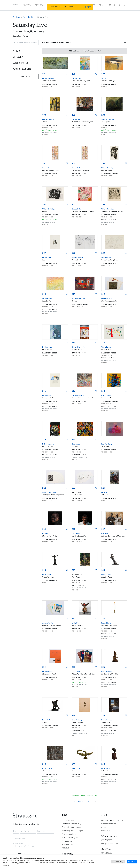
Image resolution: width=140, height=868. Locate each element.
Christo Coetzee (48, 78)
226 (74, 529)
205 (74, 204)
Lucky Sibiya (76, 623)
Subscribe (21, 854)
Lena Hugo (105, 492)
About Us (66, 848)
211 (74, 294)
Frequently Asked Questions (112, 820)
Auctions (17, 17)
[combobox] (16, 830)
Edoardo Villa (106, 575)
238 (74, 715)
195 (44, 74)
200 (103, 115)
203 (103, 163)
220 (74, 440)
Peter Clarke (46, 395)
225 (44, 529)
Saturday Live (29, 17)
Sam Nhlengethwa (78, 298)
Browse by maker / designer (73, 831)
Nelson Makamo (107, 395)
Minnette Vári (47, 257)
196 (74, 74)
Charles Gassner (48, 119)
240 (44, 764)
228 (44, 570)
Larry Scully (76, 671)
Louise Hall (76, 119)
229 (74, 570)
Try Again (87, 7)
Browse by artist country (71, 824)
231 (44, 619)
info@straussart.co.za (110, 844)
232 (74, 619)
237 (44, 715)
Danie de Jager (107, 671)
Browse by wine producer (72, 827)
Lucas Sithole (106, 623)
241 (74, 764)
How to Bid (106, 831)
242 (103, 764)
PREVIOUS (82, 802)
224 (103, 488)
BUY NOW (39, 5)
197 (103, 74)
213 (44, 343)
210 (44, 294)
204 (44, 204)
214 (74, 343)
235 (74, 667)
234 (44, 667)
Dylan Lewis (106, 768)
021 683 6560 (107, 853)
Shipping (105, 827)
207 (44, 253)
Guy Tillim (105, 534)
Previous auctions (69, 834)
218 (103, 391)
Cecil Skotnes (47, 671)
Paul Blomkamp (107, 444)
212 (103, 294)
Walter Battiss (106, 257)
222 (44, 488)
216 (44, 391)
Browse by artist (68, 820)
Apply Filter (26, 76)
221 (103, 440)
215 (103, 343)
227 (103, 529)
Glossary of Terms (109, 824)
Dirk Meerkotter (107, 298)
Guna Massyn (77, 444)
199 (74, 115)
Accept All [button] (132, 862)
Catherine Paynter (78, 395)
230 (103, 570)
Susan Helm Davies (79, 347)
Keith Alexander (107, 720)
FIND (101, 5)
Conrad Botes (47, 168)
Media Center (67, 841)
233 (103, 619)
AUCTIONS (27, 5)
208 (74, 253)
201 (44, 163)
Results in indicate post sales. (85, 795)
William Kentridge (108, 168)
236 (103, 667)
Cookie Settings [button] (118, 862)
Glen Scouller (76, 78)
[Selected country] (15, 846)
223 (74, 488)
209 (103, 253)
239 (103, 715)
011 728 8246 (107, 840)
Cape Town (107, 849)
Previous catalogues (70, 838)
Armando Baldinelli (49, 492)
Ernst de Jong (47, 347)
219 (44, 440)
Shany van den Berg (108, 119)
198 (44, 115)
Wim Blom (105, 78)
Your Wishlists (68, 844)
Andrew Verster (77, 257)
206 (103, 204)
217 (74, 391)
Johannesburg (108, 836)
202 (74, 163)
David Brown (47, 575)
